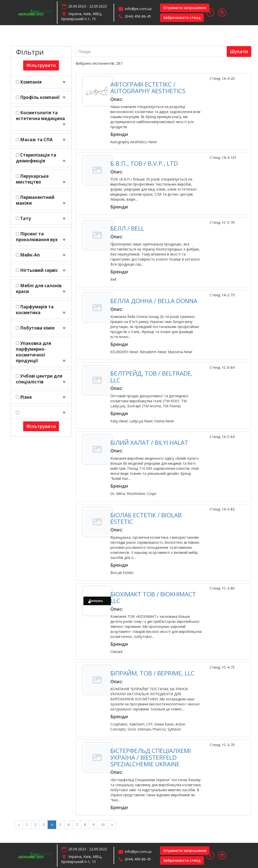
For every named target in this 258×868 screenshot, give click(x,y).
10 (103, 825)
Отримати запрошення (185, 8)
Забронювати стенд (182, 17)
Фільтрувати (41, 65)
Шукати (239, 51)
